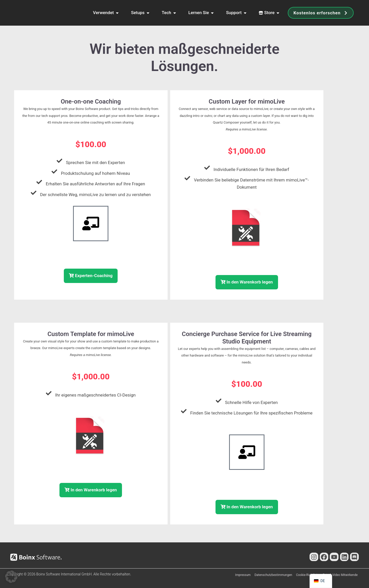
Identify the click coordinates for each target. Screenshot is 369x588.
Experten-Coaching (91, 276)
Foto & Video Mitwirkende (340, 575)
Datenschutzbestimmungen (273, 575)
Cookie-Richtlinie (307, 575)
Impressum (243, 575)
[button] (11, 577)
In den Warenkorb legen (247, 282)
